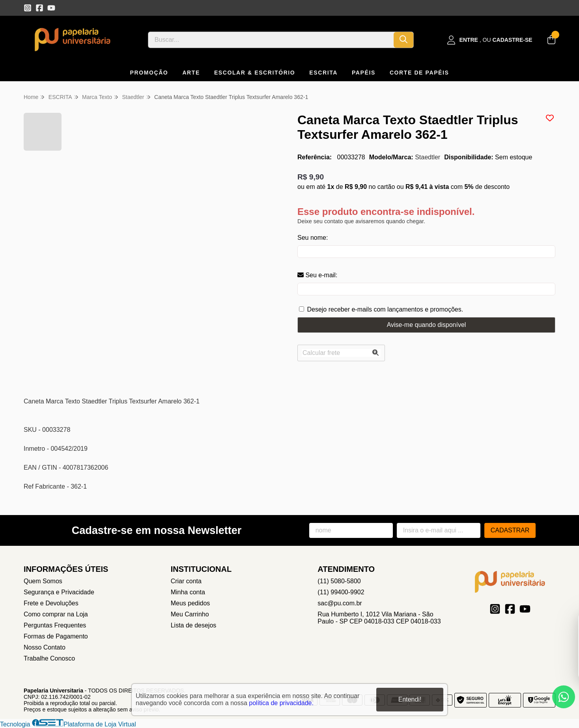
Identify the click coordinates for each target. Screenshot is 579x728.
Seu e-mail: (317, 275)
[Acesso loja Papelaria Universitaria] (490, 40)
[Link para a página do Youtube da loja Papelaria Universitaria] (51, 8)
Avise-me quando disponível (427, 325)
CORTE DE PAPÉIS (419, 73)
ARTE (191, 73)
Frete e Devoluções (51, 603)
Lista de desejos (194, 625)
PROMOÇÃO (149, 73)
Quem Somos (43, 581)
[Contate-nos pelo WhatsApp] (564, 697)
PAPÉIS (364, 73)
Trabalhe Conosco (49, 658)
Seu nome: (313, 238)
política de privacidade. (281, 703)
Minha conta (188, 592)
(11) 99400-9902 (341, 592)
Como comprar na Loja (56, 614)
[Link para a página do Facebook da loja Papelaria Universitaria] (39, 8)
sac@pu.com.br (340, 603)
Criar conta (186, 581)
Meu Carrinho (190, 614)
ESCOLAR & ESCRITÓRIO (255, 73)
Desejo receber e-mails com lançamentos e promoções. (385, 309)
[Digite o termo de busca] (271, 40)
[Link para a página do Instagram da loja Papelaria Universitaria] (28, 8)
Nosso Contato (45, 647)
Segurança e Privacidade (59, 592)
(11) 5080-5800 (339, 581)
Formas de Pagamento (56, 636)
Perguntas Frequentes (55, 625)
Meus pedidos (191, 603)
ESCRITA (323, 73)
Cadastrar (510, 530)
